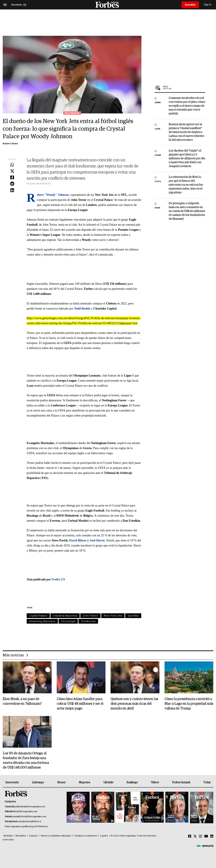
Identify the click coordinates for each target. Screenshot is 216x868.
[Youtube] (206, 836)
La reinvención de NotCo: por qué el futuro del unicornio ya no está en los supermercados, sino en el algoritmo (186, 185)
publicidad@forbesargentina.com (30, 807)
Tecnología (68, 621)
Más (184, 88)
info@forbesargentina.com (25, 812)
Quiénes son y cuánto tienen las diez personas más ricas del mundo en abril (134, 704)
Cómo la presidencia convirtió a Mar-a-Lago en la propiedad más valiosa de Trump (189, 704)
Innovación (12, 782)
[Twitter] (195, 836)
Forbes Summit (181, 782)
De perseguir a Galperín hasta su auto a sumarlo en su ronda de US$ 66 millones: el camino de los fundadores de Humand (187, 211)
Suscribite (190, 5)
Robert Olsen (10, 144)
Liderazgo (38, 782)
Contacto (33, 836)
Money (61, 782)
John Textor (90, 616)
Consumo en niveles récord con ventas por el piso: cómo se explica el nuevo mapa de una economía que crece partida (187, 106)
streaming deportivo (42, 621)
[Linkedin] (212, 836)
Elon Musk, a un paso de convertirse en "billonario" (22, 701)
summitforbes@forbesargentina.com (29, 817)
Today (207, 782)
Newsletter (21, 836)
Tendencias (88, 621)
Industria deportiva (65, 616)
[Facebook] (190, 836)
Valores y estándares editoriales (56, 836)
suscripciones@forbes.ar (30, 822)
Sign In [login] (208, 5)
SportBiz (133, 616)
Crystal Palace (38, 616)
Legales (104, 836)
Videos (155, 782)
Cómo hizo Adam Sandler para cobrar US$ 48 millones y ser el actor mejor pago (80, 704)
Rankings (132, 782)
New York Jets (113, 616)
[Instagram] (200, 836)
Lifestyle (108, 782)
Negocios (85, 782)
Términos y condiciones (86, 836)
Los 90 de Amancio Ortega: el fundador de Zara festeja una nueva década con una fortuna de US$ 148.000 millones (26, 760)
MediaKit (8, 836)
